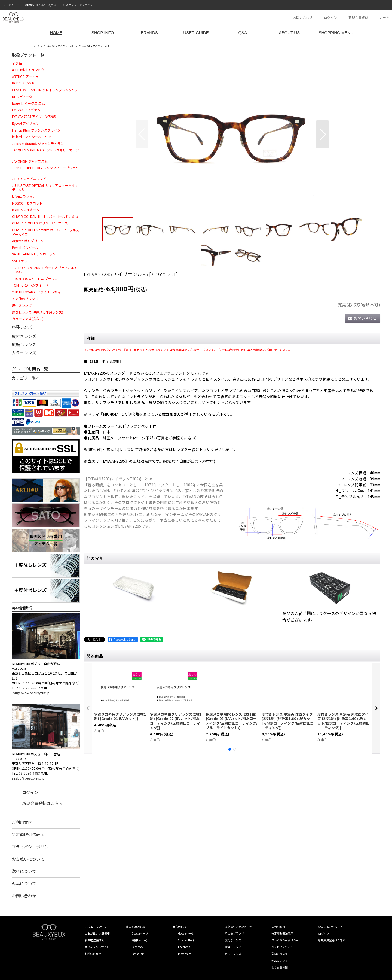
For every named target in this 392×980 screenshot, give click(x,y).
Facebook (137, 947)
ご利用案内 (22, 822)
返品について (24, 883)
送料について (24, 871)
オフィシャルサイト (97, 947)
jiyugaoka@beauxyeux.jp (31, 693)
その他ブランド (234, 933)
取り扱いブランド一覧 (238, 926)
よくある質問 (280, 967)
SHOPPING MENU (336, 33)
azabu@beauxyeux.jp (28, 778)
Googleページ (140, 933)
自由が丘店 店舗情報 (97, 933)
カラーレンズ (24, 353)
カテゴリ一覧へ (26, 378)
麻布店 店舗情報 (94, 940)
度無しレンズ (24, 344)
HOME (56, 33)
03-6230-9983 (29, 773)
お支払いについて (28, 859)
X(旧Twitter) (139, 940)
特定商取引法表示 (28, 834)
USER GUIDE (196, 33)
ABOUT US (289, 33)
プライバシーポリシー (32, 847)
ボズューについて (96, 926)
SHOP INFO (103, 33)
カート (384, 17)
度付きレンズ (24, 336)
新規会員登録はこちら (42, 803)
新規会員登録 (358, 17)
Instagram (138, 954)
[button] (142, 134)
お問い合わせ (303, 17)
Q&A (243, 33)
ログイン (330, 17)
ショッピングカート (330, 926)
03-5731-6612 (29, 688)
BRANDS (149, 33)
